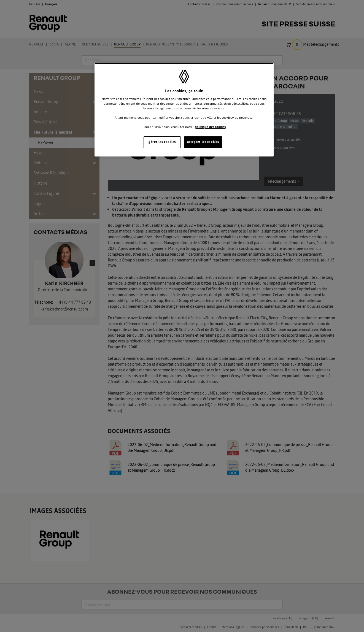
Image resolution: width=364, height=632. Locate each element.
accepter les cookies (203, 142)
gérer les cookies (162, 142)
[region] (184, 110)
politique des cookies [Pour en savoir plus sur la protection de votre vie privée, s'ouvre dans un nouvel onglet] (210, 127)
